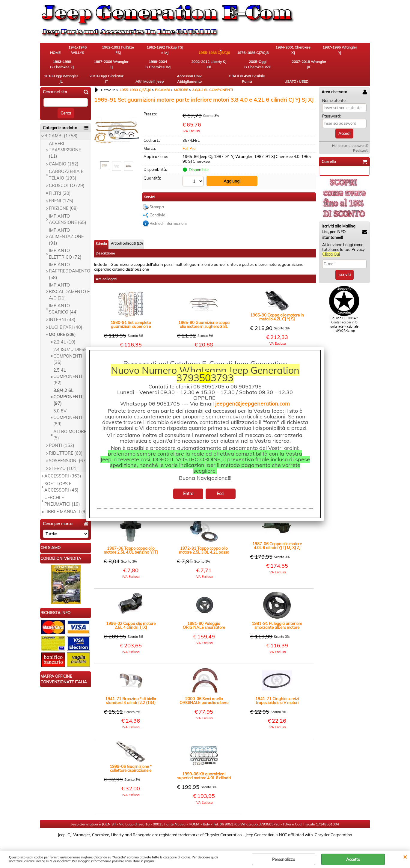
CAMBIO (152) (64, 154)
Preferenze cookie (205, 848)
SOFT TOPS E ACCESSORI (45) (61, 477)
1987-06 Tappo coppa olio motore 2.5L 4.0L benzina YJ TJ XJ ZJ (131, 540)
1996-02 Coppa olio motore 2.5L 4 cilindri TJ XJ (131, 615)
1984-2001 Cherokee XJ (254, 51)
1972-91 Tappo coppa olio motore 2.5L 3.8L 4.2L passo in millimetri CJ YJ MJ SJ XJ (204, 540)
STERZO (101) (63, 459)
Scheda (101, 233)
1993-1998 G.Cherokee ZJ (321, 51)
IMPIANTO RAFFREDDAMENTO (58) (70, 262)
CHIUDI (405, 857)
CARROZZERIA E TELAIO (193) (66, 165)
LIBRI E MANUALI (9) (66, 502)
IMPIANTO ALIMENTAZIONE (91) (66, 227)
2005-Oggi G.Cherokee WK (123, 68)
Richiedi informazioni (168, 213)
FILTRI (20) (60, 184)
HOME (57, 54)
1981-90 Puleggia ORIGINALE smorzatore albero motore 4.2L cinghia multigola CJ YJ (204, 615)
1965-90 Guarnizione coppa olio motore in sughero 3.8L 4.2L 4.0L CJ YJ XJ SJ (204, 314)
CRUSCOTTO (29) (67, 176)
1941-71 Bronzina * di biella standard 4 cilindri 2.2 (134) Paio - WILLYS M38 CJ (131, 691)
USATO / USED (353, 71)
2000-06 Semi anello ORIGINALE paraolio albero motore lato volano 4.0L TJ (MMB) (204, 691)
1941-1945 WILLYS (90, 51)
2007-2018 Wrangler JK (156, 68)
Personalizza (284, 859)
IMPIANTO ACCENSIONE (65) (68, 210)
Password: (331, 107)
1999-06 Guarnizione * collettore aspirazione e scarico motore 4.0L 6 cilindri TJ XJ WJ (131, 758)
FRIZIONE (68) (63, 199)
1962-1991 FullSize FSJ (123, 51)
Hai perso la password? (350, 136)
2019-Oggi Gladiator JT (222, 68)
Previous (98, 123)
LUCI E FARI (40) (66, 318)
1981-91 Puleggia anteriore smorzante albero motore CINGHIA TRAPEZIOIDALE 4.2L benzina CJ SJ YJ (277, 615)
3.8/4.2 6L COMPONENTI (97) (68, 387)
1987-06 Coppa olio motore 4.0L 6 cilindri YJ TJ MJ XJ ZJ (277, 536)
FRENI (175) (61, 192)
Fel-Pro (189, 139)
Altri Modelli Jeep (254, 68)
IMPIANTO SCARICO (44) (63, 299)
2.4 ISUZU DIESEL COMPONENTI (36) (71, 347)
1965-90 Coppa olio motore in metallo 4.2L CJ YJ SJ (277, 307)
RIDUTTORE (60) (66, 444)
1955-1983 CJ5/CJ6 (189, 51)
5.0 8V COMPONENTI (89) (68, 408)
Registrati (361, 141)
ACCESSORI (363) (63, 467)
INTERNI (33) (62, 310)
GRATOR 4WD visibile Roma (320, 68)
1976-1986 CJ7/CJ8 (222, 51)
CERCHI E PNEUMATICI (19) (62, 491)
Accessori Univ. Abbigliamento (288, 68)
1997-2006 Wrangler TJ (353, 51)
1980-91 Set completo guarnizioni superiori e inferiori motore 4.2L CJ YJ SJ (131, 314)
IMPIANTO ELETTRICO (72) (65, 244)
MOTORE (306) (62, 325)
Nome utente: (334, 91)
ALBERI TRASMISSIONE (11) (65, 140)
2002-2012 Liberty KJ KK (90, 68)
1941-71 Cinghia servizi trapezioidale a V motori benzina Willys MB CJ (277, 691)
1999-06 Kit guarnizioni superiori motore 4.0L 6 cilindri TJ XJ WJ (204, 766)
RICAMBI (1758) (61, 126)
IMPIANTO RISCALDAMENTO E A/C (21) (69, 282)
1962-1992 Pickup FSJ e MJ (156, 51)
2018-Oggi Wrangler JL (189, 68)
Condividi (158, 205)
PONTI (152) (62, 436)
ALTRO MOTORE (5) (70, 425)
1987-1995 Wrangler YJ (287, 51)
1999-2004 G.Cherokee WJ (57, 68)
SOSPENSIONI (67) (68, 451)
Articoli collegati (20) (127, 233)
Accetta (353, 859)
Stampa (157, 197)
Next (135, 123)
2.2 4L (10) (64, 332)
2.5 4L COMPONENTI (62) (68, 367)
